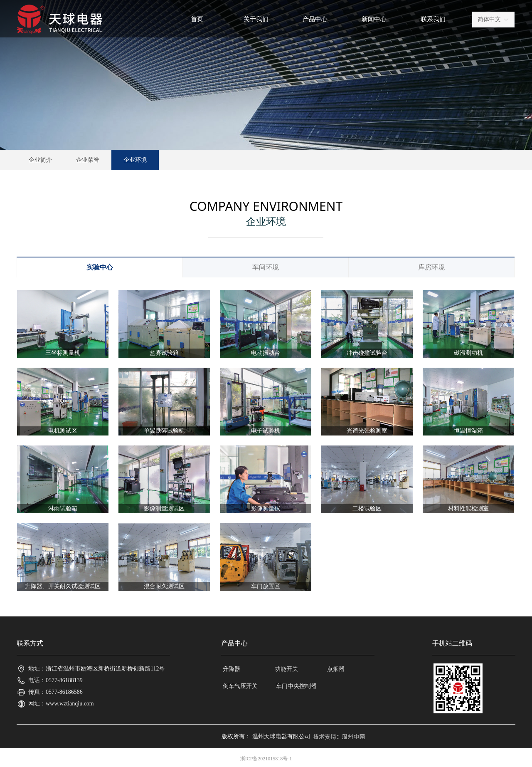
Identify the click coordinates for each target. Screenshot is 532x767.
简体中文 (489, 19)
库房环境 (431, 267)
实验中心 (100, 267)
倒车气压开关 (240, 686)
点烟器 (336, 669)
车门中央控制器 (296, 686)
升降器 (232, 669)
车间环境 (266, 267)
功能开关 (286, 669)
